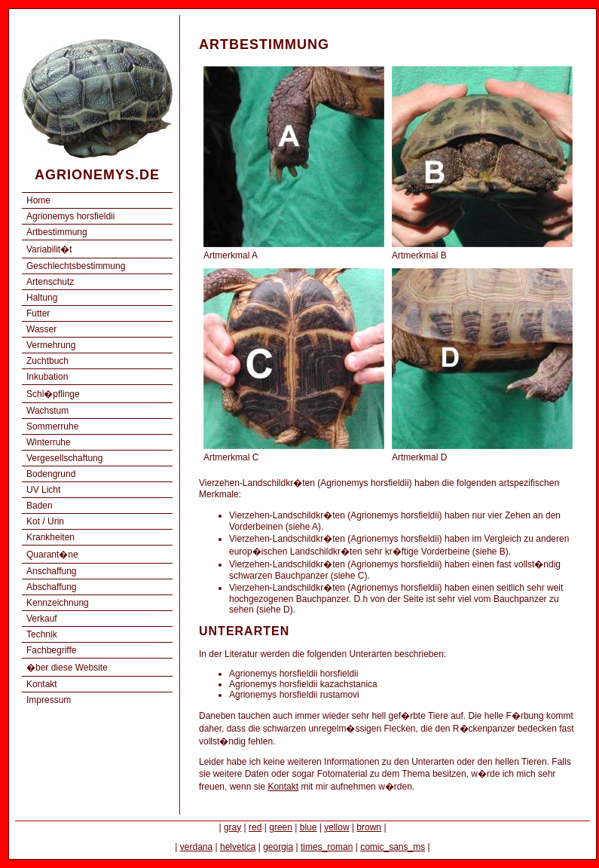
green (281, 827)
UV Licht (43, 490)
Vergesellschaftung (64, 458)
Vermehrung (51, 345)
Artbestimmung (57, 232)
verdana (196, 847)
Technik (42, 634)
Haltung (42, 298)
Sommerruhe (52, 426)
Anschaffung (52, 571)
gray (232, 827)
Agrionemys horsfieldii (70, 216)
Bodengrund (51, 474)
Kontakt (42, 684)
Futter (38, 313)
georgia (278, 847)
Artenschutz (50, 282)
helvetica (238, 847)
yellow (336, 827)
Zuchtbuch (47, 361)
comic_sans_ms (393, 847)
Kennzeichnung (58, 603)
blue (309, 827)
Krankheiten (50, 537)
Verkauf (42, 619)
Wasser (41, 329)
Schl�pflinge (53, 394)
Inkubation (47, 377)
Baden (40, 506)
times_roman (327, 847)
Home (38, 200)
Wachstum (47, 411)
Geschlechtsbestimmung (76, 266)
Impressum (49, 700)
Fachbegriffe (52, 650)
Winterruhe (49, 442)
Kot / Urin (45, 521)
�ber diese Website (67, 668)
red (255, 827)
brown (369, 827)
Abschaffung (52, 587)
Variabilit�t (49, 249)
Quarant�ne (52, 555)
